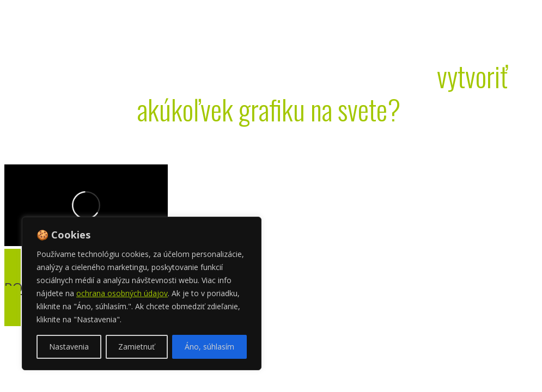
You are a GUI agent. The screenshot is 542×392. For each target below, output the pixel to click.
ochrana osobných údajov (122, 293)
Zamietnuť (136, 347)
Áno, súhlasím (209, 347)
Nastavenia (69, 347)
